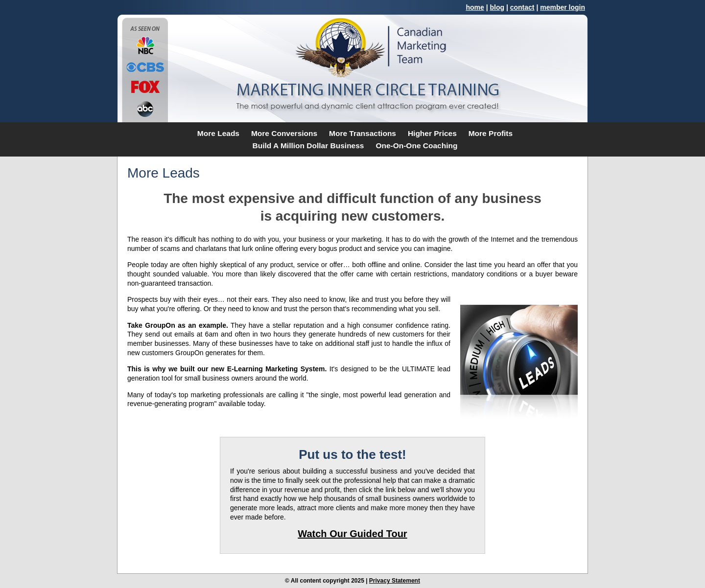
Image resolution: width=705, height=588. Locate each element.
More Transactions (363, 133)
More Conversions (284, 133)
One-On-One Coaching (416, 146)
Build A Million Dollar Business (308, 146)
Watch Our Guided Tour (352, 534)
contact (522, 7)
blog (497, 7)
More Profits (491, 133)
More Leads (218, 133)
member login (563, 7)
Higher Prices (432, 133)
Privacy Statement (395, 581)
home (475, 7)
